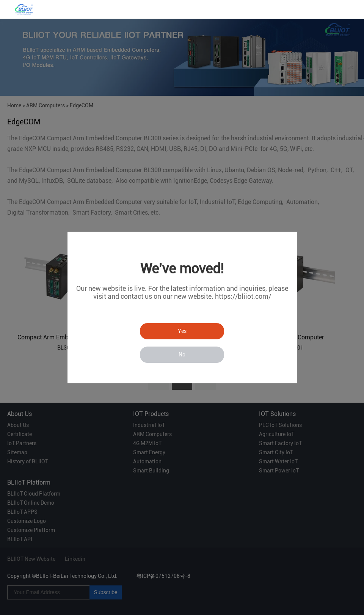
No (182, 355)
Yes (182, 331)
